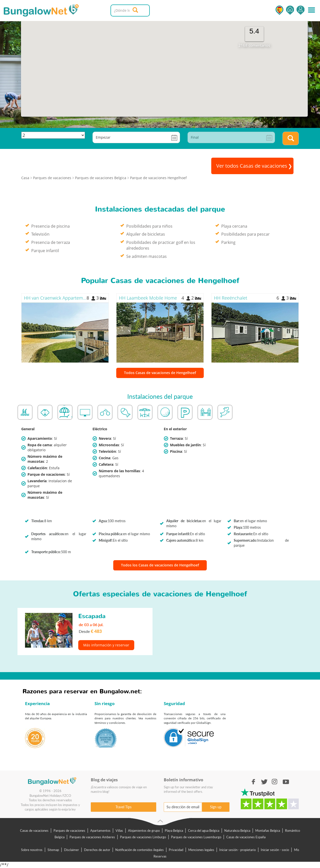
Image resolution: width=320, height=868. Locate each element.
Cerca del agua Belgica (204, 831)
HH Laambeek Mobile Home (148, 298)
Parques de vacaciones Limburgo (143, 837)
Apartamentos (100, 831)
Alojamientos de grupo (144, 831)
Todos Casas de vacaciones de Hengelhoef (160, 373)
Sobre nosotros (32, 850)
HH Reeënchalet (231, 298)
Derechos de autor (97, 850)
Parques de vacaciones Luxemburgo (196, 837)
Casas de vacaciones (34, 831)
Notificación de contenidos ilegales (139, 850)
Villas (119, 831)
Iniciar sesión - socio (275, 850)
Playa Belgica (174, 831)
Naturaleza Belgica (237, 831)
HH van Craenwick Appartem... (55, 298)
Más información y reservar (106, 645)
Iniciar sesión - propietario (237, 850)
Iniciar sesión (300, 10)
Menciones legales (201, 850)
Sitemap (53, 850)
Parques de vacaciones (69, 831)
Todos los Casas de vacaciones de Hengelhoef (160, 565)
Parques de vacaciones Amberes (92, 837)
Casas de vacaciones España (246, 837)
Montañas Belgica (268, 831)
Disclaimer (71, 850)
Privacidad (176, 850)
